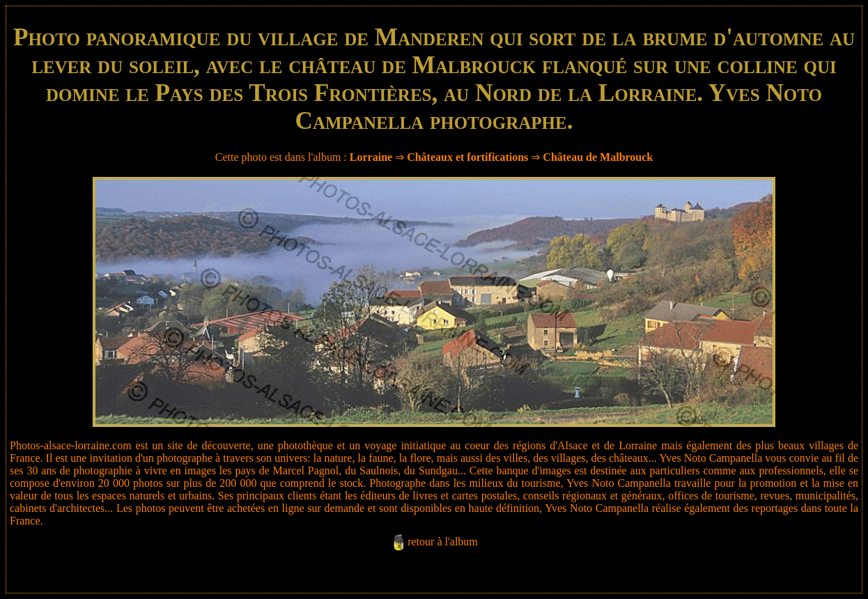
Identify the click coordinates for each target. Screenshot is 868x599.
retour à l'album (443, 542)
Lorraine (371, 157)
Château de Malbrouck (598, 157)
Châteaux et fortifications (467, 157)
